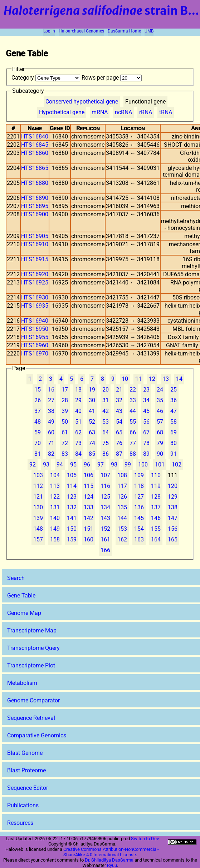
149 (55, 529)
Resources (20, 823)
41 (92, 411)
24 (160, 390)
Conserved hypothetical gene (82, 102)
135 (122, 507)
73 (78, 443)
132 (72, 507)
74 (92, 443)
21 (119, 390)
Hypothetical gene (62, 112)
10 (125, 379)
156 (173, 529)
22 (133, 390)
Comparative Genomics (37, 735)
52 (92, 422)
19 (92, 390)
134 (105, 507)
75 (106, 443)
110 (156, 475)
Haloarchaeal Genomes (81, 31)
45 (146, 411)
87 (119, 454)
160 (89, 539)
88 (133, 454)
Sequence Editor (28, 788)
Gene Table (21, 596)
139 (38, 518)
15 (38, 390)
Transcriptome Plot (31, 665)
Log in (49, 31)
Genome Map (24, 613)
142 (89, 518)
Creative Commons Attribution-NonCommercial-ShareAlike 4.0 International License (111, 852)
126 (122, 497)
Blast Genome (25, 753)
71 (51, 443)
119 (156, 486)
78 (146, 443)
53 (106, 422)
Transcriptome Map (32, 630)
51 (78, 422)
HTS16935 (35, 306)
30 (92, 400)
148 (38, 529)
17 (65, 390)
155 (156, 529)
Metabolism (22, 683)
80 (174, 443)
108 (122, 475)
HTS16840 (35, 137)
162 (122, 539)
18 (78, 390)
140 (55, 518)
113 (55, 486)
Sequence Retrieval (31, 718)
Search (16, 578)
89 (146, 454)
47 (174, 411)
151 (89, 529)
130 (38, 507)
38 (51, 411)
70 (38, 443)
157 (38, 539)
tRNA (166, 112)
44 (133, 411)
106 (89, 475)
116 (105, 486)
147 (173, 518)
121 (38, 497)
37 (38, 411)
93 (46, 465)
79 (160, 443)
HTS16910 (35, 244)
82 (51, 454)
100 (143, 465)
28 (65, 400)
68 (160, 432)
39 (65, 411)
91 (174, 454)
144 (122, 518)
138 (173, 507)
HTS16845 (35, 145)
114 (72, 486)
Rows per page (112, 78)
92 (33, 465)
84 (78, 454)
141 (72, 518)
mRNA (100, 112)
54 (119, 422)
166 (105, 550)
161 (105, 539)
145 (139, 518)
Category (47, 78)
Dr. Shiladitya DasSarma (109, 860)
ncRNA (123, 112)
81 (38, 454)
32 (119, 400)
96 (87, 465)
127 (139, 497)
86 (106, 454)
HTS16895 (35, 206)
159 (72, 539)
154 (139, 529)
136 (139, 507)
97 (101, 465)
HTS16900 (35, 214)
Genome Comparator (33, 700)
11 (138, 379)
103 (38, 475)
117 (122, 486)
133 (89, 507)
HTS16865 (35, 168)
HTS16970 (35, 354)
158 (55, 539)
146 (156, 518)
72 (65, 443)
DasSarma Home (124, 31)
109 (139, 475)
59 (38, 432)
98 (114, 465)
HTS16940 (35, 321)
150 (72, 529)
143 (105, 518)
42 (106, 411)
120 (173, 486)
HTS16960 (35, 345)
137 (156, 507)
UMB (149, 31)
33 (133, 400)
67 (146, 432)
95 (73, 465)
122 (55, 497)
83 (65, 454)
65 (119, 432)
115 (89, 486)
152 (105, 529)
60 (51, 432)
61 (65, 432)
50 (65, 422)
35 (160, 400)
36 (174, 400)
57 (160, 422)
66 (133, 432)
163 (139, 539)
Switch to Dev (145, 839)
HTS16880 (35, 183)
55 (133, 422)
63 (92, 432)
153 (122, 529)
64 (106, 432)
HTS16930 (35, 297)
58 (174, 422)
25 (174, 390)
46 (160, 411)
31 (106, 400)
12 (152, 379)
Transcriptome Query (33, 648)
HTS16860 (35, 153)
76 (119, 443)
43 (119, 411)
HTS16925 (35, 282)
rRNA (146, 112)
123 (72, 497)
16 (51, 390)
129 (173, 497)
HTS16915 (35, 259)
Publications (23, 805)
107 (105, 475)
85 (92, 454)
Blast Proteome (26, 770)
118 (139, 486)
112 (38, 486)
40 (78, 411)
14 (179, 379)
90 (160, 454)
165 (173, 539)
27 (51, 400)
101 (160, 465)
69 (174, 432)
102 (177, 465)
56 (146, 422)
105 (72, 475)
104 (55, 475)
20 (106, 390)
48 (38, 422)
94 (60, 465)
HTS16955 (35, 337)
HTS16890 (35, 198)
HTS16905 (35, 236)
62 (78, 432)
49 (51, 422)
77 (133, 443)
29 (78, 400)
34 (146, 400)
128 (156, 497)
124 (89, 497)
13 (166, 379)
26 (38, 400)
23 (146, 390)
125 (105, 497)
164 (156, 539)
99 (128, 465)
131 (55, 507)
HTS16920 (35, 274)
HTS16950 (35, 329)
